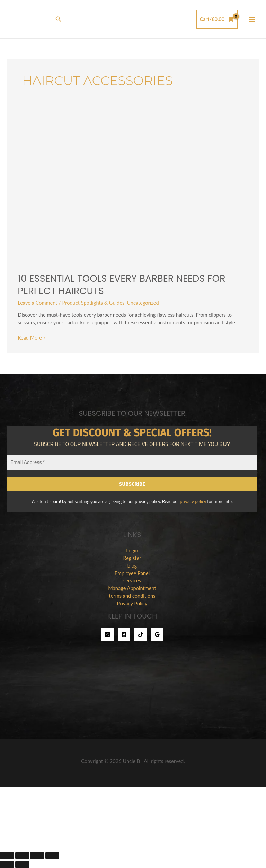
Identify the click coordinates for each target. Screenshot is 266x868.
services (132, 581)
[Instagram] (107, 634)
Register (132, 558)
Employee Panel (132, 573)
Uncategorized (143, 303)
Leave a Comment (37, 303)
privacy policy (193, 501)
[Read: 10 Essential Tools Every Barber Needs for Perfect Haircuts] (133, 187)
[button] (59, 19)
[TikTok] (141, 634)
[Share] (37, 856)
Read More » (32, 337)
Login (132, 550)
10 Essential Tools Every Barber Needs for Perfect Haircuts (121, 285)
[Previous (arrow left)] (7, 865)
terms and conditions (132, 596)
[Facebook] (124, 634)
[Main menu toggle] (252, 19)
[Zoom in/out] (7, 856)
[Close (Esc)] (52, 856)
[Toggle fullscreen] (22, 856)
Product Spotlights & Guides (94, 303)
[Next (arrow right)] (22, 865)
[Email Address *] (132, 462)
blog (132, 565)
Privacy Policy (132, 603)
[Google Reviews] (157, 634)
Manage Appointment (132, 588)
